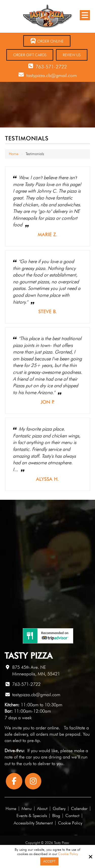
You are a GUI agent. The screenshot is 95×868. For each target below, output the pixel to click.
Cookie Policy (68, 854)
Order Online (47, 41)
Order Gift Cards (30, 55)
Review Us (72, 55)
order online (47, 728)
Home (14, 154)
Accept (50, 861)
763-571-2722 (51, 67)
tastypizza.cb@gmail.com (52, 75)
